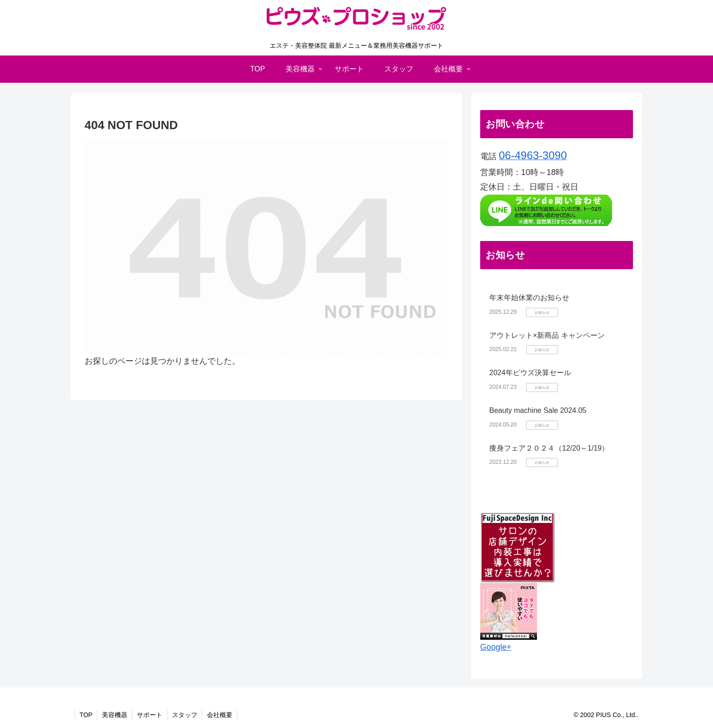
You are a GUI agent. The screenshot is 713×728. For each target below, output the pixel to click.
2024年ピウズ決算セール (530, 373)
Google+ (496, 647)
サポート (150, 715)
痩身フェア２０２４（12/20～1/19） (549, 448)
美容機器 (115, 715)
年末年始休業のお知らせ (529, 298)
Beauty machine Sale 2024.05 (538, 410)
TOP (86, 715)
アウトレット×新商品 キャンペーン (547, 335)
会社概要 (220, 715)
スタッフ (185, 715)
